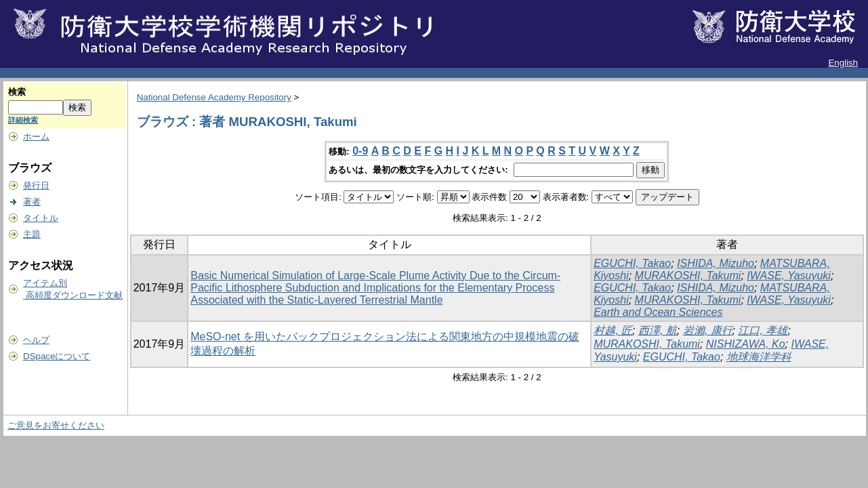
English (843, 63)
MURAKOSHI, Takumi (688, 276)
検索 (17, 92)
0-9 (360, 151)
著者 (32, 202)
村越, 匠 (613, 330)
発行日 (36, 185)
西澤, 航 (658, 330)
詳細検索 (23, 120)
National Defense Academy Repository (214, 97)
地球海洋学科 (759, 357)
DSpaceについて (57, 356)
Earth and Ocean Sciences (658, 312)
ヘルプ (36, 340)
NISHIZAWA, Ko (746, 344)
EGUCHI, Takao (632, 263)
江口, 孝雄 (763, 330)
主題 (32, 234)
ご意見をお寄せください (56, 425)
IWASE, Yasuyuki (789, 276)
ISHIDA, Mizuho (716, 263)
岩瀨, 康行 (708, 330)
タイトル (41, 218)
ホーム (36, 137)
